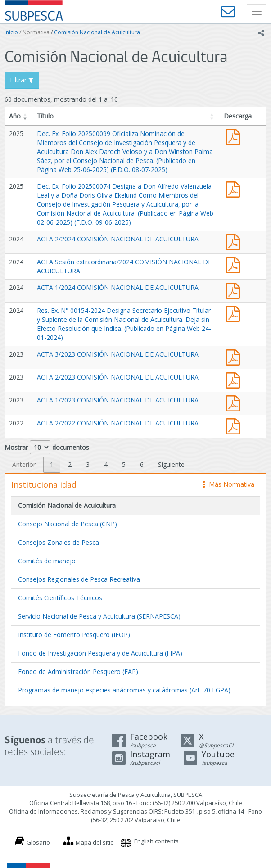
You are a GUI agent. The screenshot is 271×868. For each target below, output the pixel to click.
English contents (156, 841)
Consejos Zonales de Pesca (59, 542)
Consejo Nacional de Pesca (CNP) (68, 524)
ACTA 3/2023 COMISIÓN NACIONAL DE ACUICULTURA (118, 354)
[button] (25, 116)
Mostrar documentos (47, 447)
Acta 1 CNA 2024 (235, 290)
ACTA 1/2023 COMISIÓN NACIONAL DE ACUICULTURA (118, 400)
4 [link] (106, 464)
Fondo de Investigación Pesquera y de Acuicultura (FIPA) (100, 653)
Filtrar (22, 80)
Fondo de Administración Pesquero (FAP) (78, 671)
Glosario (38, 842)
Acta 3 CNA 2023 (235, 356)
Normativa (36, 32)
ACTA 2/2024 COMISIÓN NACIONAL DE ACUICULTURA (118, 239)
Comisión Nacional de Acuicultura (97, 32)
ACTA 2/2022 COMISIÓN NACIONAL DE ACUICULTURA (118, 423)
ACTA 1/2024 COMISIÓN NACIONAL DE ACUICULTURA (118, 287)
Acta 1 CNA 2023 (235, 402)
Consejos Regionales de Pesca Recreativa (79, 579)
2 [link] (70, 464)
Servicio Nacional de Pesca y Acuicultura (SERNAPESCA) (99, 616)
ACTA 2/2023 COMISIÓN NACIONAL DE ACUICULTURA (118, 377)
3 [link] (88, 464)
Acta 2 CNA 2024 (235, 241)
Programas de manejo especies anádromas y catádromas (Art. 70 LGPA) (124, 690)
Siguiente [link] (171, 464)
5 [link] (124, 464)
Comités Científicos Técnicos (60, 598)
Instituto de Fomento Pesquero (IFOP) (74, 635)
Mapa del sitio (95, 842)
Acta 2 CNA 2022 (235, 425)
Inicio (11, 32)
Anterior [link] (24, 464)
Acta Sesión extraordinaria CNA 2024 (235, 264)
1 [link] (52, 464)
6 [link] (142, 464)
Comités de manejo (47, 561)
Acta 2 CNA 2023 (235, 379)
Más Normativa (229, 484)
